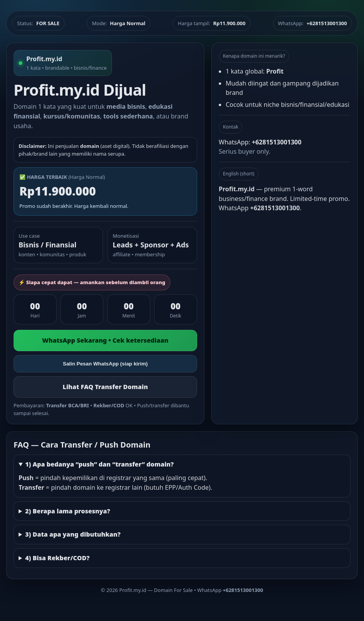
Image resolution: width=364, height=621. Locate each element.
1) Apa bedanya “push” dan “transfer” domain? (100, 464)
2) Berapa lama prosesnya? (68, 511)
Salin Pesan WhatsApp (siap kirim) (105, 364)
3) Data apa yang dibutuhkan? (73, 534)
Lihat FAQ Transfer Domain (105, 387)
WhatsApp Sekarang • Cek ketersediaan (105, 340)
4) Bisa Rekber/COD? (57, 558)
